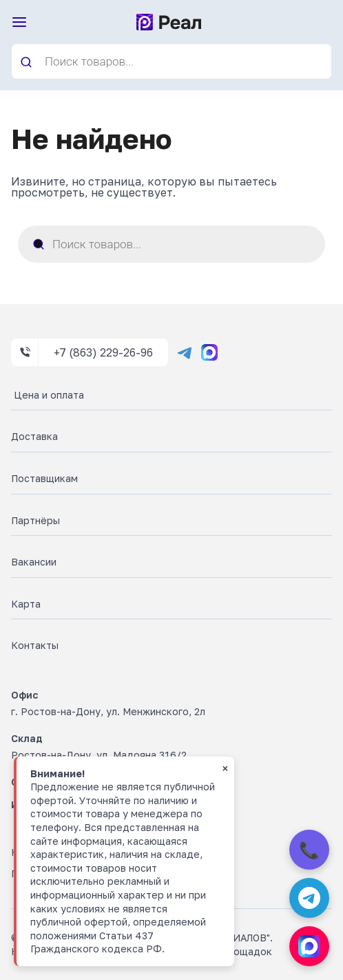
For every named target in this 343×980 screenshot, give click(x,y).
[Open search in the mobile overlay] (171, 61)
